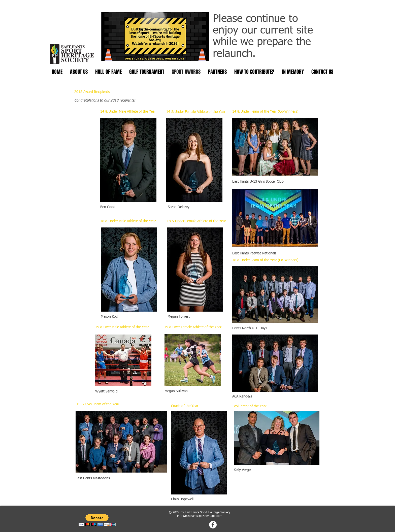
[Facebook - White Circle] (213, 525)
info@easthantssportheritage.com (200, 516)
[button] (97, 520)
